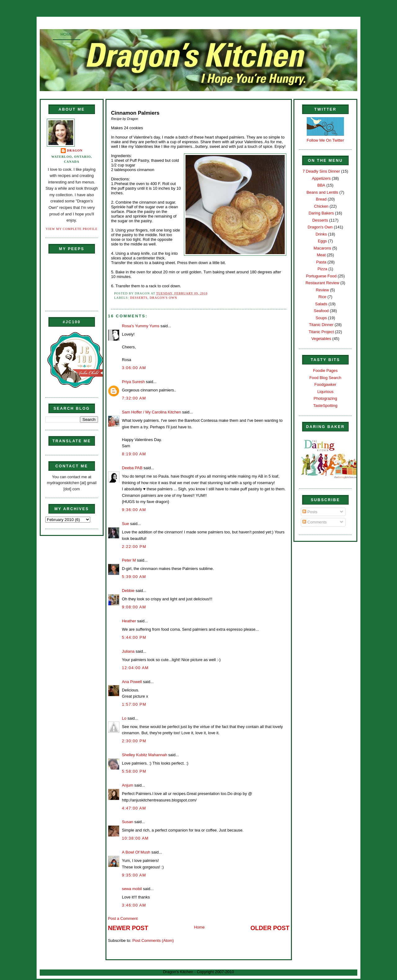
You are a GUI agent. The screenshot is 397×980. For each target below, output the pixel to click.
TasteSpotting (325, 406)
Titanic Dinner (321, 325)
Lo (124, 718)
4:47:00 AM (134, 808)
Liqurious (325, 392)
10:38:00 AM (135, 838)
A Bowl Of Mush (136, 852)
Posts (310, 512)
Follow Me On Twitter (326, 140)
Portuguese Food (321, 276)
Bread (321, 199)
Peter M (129, 560)
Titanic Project (321, 332)
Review (322, 290)
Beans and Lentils (322, 192)
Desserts (139, 298)
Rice (322, 297)
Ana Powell (132, 682)
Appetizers (321, 178)
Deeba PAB (132, 468)
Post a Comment (123, 918)
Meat (321, 255)
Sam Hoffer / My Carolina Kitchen (152, 412)
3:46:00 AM (134, 905)
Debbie (128, 591)
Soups (321, 318)
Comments (314, 522)
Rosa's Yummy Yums (141, 326)
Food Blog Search (326, 378)
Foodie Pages (325, 371)
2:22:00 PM (134, 547)
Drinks (321, 234)
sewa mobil (132, 889)
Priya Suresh (133, 382)
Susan (127, 822)
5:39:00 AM (134, 577)
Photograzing (325, 398)
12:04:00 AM (135, 668)
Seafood (321, 311)
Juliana (128, 651)
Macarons (322, 248)
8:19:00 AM (134, 454)
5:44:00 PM (134, 637)
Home (67, 34)
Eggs (322, 241)
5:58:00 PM (134, 771)
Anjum (127, 785)
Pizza (322, 269)
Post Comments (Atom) (153, 940)
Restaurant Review (322, 283)
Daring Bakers (321, 213)
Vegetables (321, 339)
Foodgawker (326, 384)
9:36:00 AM (134, 510)
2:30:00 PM (134, 741)
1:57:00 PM (134, 704)
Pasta (321, 262)
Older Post (270, 928)
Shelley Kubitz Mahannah (145, 755)
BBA (321, 185)
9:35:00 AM (134, 875)
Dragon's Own (164, 298)
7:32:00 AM (134, 398)
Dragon (75, 150)
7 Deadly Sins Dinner (321, 171)
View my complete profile (72, 229)
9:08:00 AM (134, 607)
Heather (129, 621)
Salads (321, 304)
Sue (125, 524)
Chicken (321, 206)
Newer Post (128, 928)
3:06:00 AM (134, 368)
